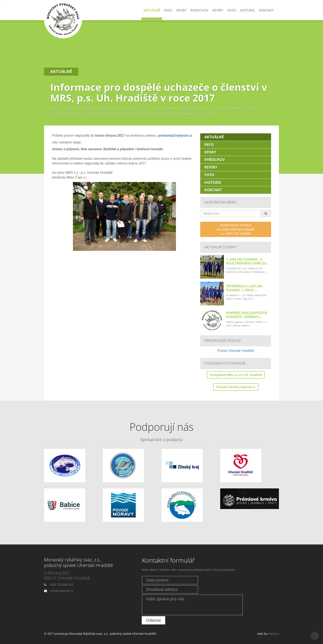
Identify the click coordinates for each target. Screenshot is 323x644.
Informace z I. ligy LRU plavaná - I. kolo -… (244, 288)
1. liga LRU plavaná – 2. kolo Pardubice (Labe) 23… (247, 261)
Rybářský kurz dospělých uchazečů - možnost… (247, 314)
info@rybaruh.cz (61, 591)
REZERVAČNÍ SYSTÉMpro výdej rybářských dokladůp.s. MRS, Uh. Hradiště (236, 229)
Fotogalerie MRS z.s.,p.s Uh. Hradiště (236, 375)
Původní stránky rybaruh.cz (236, 387)
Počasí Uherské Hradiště (236, 351)
